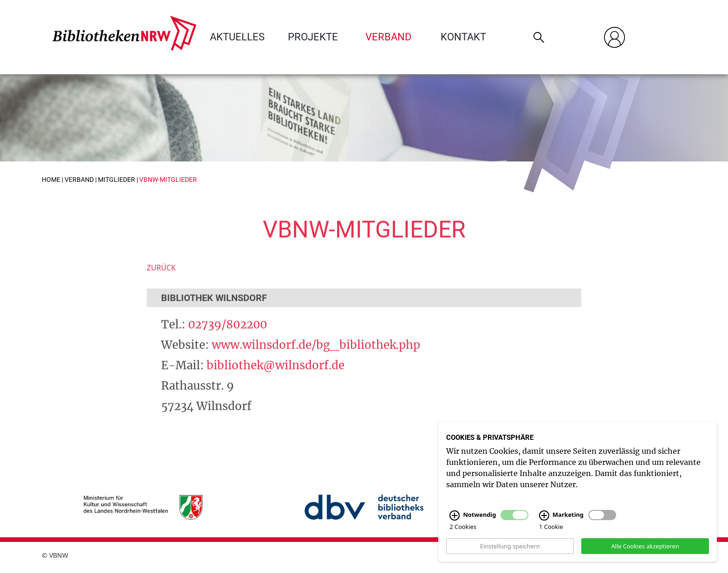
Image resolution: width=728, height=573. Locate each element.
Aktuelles (237, 37)
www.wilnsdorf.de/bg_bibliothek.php (316, 357)
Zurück (161, 280)
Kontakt (463, 37)
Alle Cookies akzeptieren (645, 556)
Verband (388, 37)
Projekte (313, 37)
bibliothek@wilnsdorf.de (276, 377)
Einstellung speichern (510, 556)
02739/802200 (227, 337)
